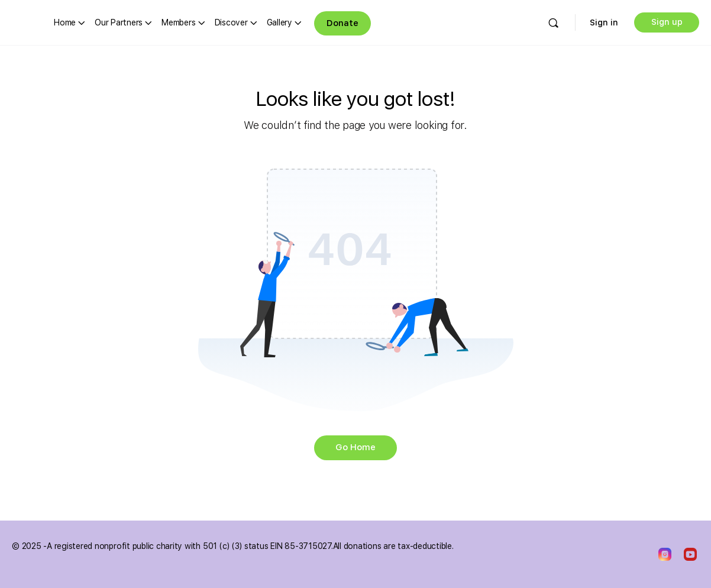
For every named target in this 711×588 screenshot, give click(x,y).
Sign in (604, 22)
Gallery (279, 22)
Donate (342, 23)
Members (178, 22)
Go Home (355, 447)
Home (65, 22)
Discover (231, 22)
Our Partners (119, 22)
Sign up (667, 22)
